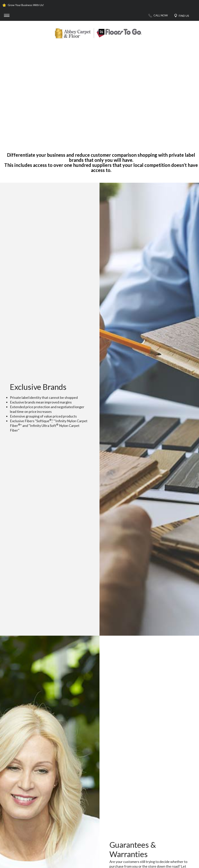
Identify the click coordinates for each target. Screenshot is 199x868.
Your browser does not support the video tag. (99, 93)
